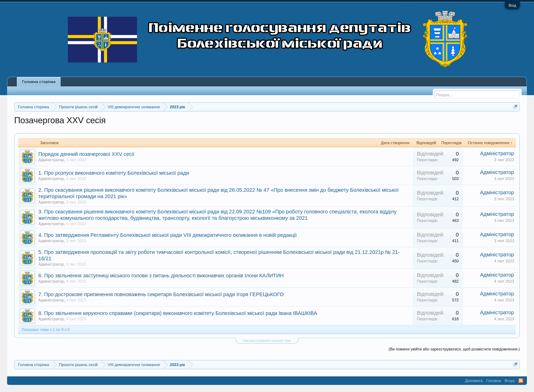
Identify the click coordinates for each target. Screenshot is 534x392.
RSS (521, 381)
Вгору (510, 381)
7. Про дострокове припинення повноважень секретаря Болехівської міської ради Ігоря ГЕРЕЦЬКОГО (161, 294)
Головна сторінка (39, 82)
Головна (494, 381)
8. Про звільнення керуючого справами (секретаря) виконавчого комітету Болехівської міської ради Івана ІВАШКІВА (178, 313)
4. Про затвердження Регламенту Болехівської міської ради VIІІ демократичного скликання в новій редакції (168, 235)
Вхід (512, 5)
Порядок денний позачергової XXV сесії (86, 154)
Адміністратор (51, 160)
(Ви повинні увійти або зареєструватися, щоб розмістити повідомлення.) (454, 349)
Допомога (474, 381)
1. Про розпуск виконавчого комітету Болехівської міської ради (114, 173)
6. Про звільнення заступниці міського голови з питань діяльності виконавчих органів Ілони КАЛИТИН (161, 276)
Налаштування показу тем (267, 341)
